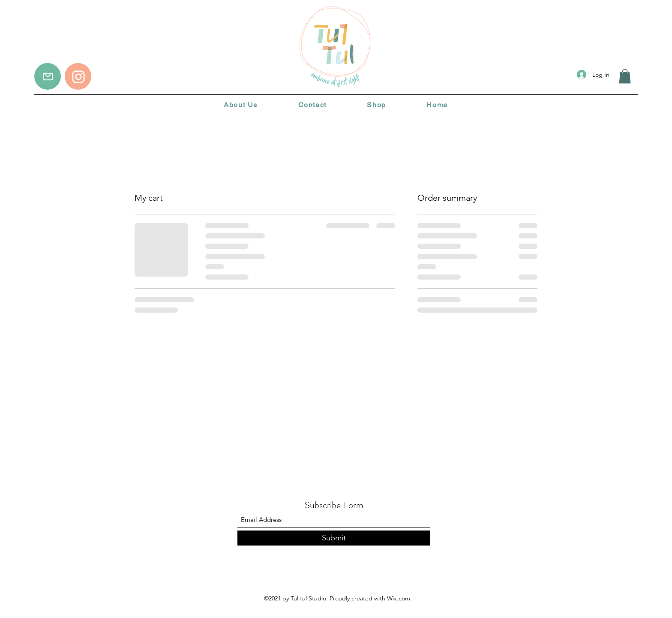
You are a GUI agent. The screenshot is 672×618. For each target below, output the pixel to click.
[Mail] (48, 76)
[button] (625, 76)
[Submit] (334, 538)
